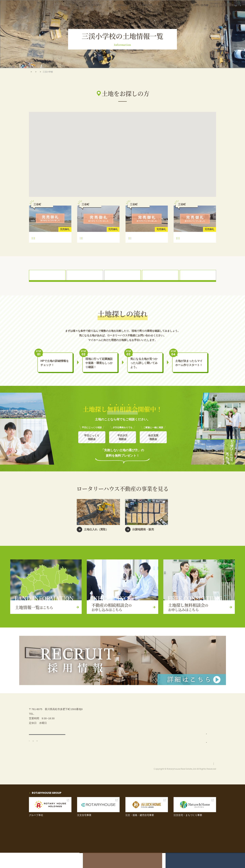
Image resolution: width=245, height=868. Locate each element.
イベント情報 (201, 732)
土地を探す (123, 14)
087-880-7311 (182, 5)
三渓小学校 (38, 245)
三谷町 (63, 245)
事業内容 (165, 14)
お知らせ (145, 14)
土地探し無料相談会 (205, 724)
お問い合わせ (208, 14)
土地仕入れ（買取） (173, 741)
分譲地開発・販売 (172, 749)
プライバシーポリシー (206, 779)
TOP (31, 72)
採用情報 (231, 14)
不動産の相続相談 (203, 716)
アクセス (47, 754)
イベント (185, 14)
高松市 (55, 72)
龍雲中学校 (51, 245)
